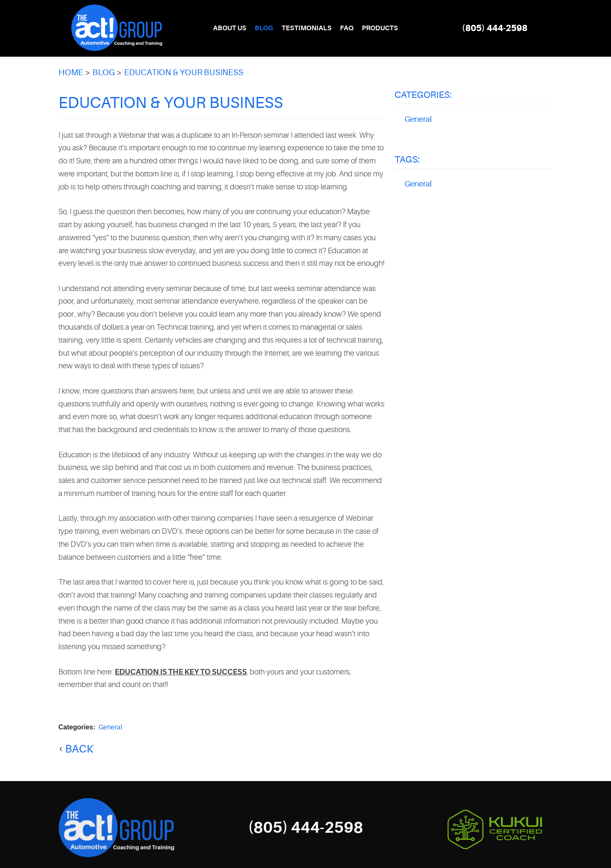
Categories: (423, 95)
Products (380, 28)
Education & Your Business (184, 72)
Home (71, 72)
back (79, 749)
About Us (230, 28)
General (111, 727)
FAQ (347, 28)
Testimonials (307, 28)
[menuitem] (230, 28)
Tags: (407, 159)
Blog (264, 28)
